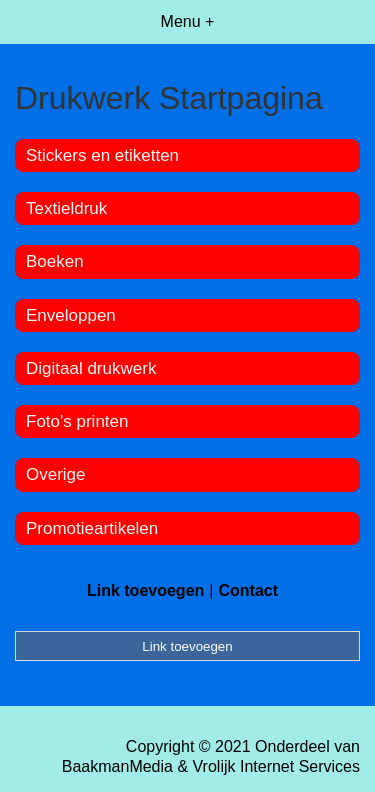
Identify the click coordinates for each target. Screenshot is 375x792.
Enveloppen (71, 315)
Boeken (55, 261)
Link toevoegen (145, 590)
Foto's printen (77, 421)
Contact (248, 590)
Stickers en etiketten (102, 155)
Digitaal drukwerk (91, 368)
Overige (56, 474)
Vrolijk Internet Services (276, 766)
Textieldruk (66, 208)
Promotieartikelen (92, 528)
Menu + (188, 21)
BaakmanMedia (117, 766)
